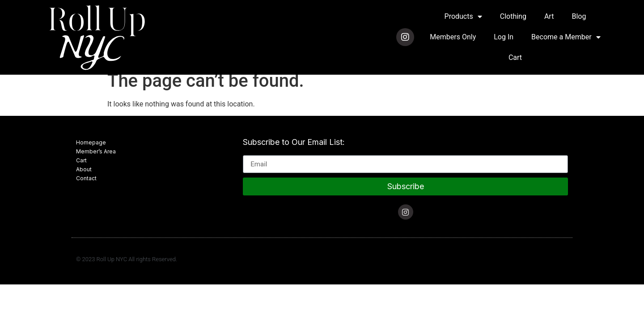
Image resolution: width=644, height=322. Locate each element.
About (84, 169)
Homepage (91, 142)
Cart (515, 57)
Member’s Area (96, 151)
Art (549, 16)
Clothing (513, 16)
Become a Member (566, 37)
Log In (504, 37)
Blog (579, 16)
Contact (86, 178)
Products (463, 17)
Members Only (453, 37)
